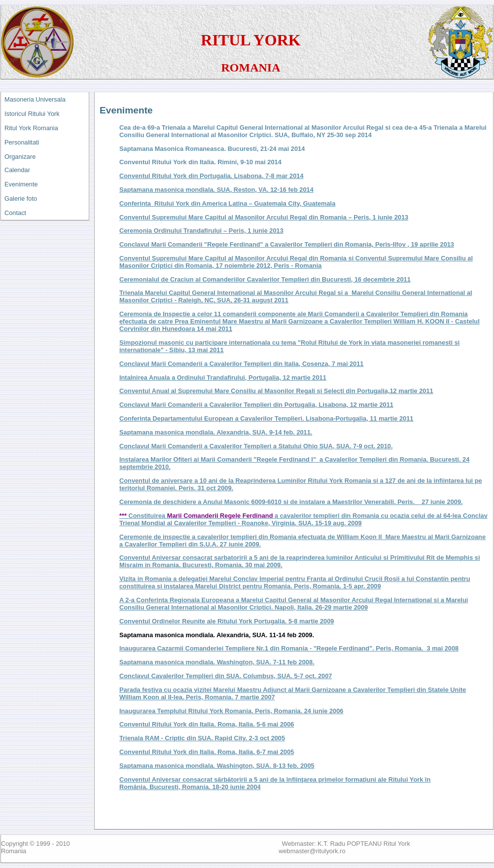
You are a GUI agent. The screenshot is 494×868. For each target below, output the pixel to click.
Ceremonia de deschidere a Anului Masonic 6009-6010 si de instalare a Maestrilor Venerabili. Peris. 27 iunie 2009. (291, 502)
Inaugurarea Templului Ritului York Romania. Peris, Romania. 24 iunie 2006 (231, 711)
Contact (15, 213)
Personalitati (22, 142)
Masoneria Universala (35, 99)
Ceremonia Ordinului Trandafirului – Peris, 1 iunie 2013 (201, 231)
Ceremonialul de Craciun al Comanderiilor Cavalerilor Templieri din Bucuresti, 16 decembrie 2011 (265, 279)
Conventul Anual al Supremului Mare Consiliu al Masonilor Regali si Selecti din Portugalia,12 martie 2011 (276, 391)
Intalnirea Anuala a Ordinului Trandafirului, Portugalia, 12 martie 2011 (223, 378)
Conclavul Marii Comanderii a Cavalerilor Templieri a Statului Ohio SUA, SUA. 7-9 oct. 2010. (256, 446)
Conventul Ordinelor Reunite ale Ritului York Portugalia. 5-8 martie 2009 (227, 621)
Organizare (20, 157)
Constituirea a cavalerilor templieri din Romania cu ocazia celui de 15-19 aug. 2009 (303, 519)
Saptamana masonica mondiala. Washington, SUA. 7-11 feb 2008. (217, 662)
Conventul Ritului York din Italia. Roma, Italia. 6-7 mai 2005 (207, 752)
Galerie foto (21, 199)
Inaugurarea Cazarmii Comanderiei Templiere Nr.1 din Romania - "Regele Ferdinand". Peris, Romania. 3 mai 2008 (289, 648)
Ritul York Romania (31, 128)
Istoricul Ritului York (32, 114)
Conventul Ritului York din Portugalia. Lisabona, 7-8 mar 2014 (212, 176)
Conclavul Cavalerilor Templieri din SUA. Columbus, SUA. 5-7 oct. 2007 (226, 676)
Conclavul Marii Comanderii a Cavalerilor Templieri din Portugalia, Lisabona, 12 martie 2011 (256, 405)
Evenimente (21, 184)
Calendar (17, 170)
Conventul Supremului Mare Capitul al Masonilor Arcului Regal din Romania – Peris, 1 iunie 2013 (264, 217)
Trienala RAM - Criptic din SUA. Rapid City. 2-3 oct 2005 (202, 738)
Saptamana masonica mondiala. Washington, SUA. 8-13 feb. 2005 (217, 766)
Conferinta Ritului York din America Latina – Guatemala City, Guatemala (227, 203)
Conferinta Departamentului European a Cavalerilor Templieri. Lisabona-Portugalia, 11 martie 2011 (266, 418)
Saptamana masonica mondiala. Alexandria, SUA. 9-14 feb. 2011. (216, 432)
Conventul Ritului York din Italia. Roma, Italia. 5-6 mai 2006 (207, 724)
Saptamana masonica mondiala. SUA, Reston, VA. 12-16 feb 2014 (216, 190)
